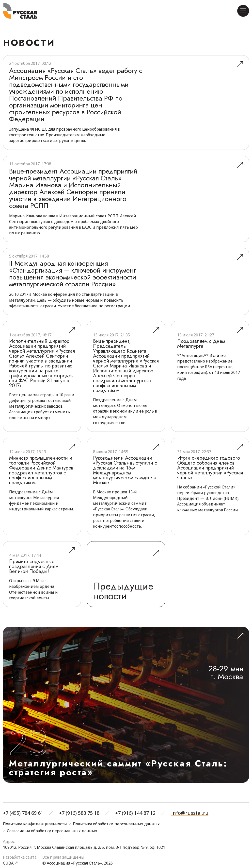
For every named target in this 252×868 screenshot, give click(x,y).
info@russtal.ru (190, 813)
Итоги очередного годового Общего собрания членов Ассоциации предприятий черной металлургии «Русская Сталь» (210, 468)
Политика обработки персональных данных (116, 824)
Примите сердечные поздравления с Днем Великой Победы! (34, 566)
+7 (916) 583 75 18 (79, 813)
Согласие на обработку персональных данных (52, 831)
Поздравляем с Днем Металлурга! (201, 344)
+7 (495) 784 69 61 (23, 813)
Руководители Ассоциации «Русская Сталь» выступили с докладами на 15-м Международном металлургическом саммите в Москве (125, 470)
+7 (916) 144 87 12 (135, 813)
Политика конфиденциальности (35, 824)
